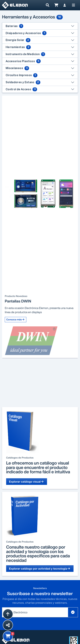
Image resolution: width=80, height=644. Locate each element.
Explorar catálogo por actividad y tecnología (40, 569)
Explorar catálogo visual (27, 482)
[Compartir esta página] (8, 625)
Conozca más (16, 320)
